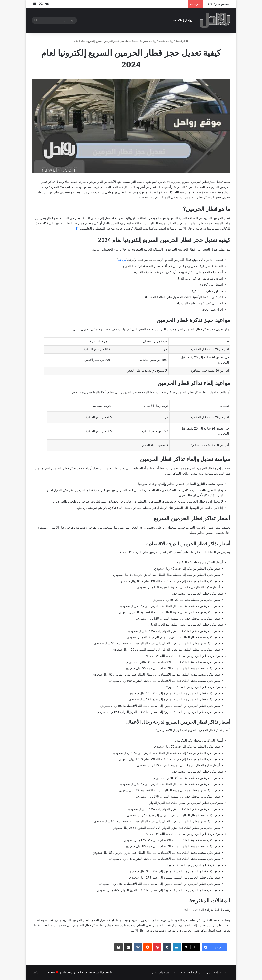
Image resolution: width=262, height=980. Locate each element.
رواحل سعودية (148, 41)
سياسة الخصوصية (190, 973)
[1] (78, 229)
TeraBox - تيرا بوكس (43, 973)
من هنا (122, 260)
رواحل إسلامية (184, 20)
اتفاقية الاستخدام (169, 973)
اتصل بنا (153, 973)
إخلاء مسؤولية (210, 973)
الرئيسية (182, 41)
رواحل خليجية (166, 41)
